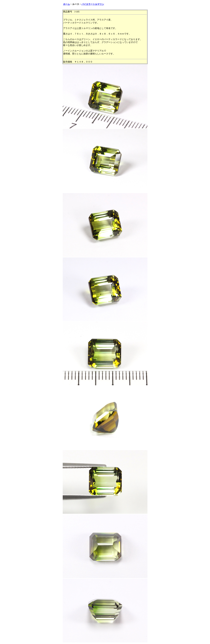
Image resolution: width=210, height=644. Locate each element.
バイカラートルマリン (93, 4)
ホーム (67, 4)
